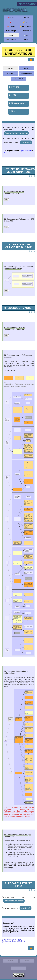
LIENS (26, 68)
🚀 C (11, 22)
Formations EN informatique (14, 901)
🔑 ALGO (26, 22)
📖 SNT (26, 35)
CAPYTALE (10, 961)
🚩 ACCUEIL (11, 18)
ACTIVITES (10, 74)
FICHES (10, 68)
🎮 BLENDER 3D (11, 40)
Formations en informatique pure (16, 133)
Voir (6, 199)
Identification (27, 4)
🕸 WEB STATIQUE (11, 31)
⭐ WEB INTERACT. (26, 31)
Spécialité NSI (26, 142)
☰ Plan (26, 40)
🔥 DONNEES (11, 26)
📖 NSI (11, 35)
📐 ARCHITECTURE (26, 26)
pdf (4, 152)
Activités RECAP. (18, 79)
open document (26, 151)
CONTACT (27, 961)
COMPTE (18, 968)
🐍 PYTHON (26, 18)
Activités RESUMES (27, 74)
